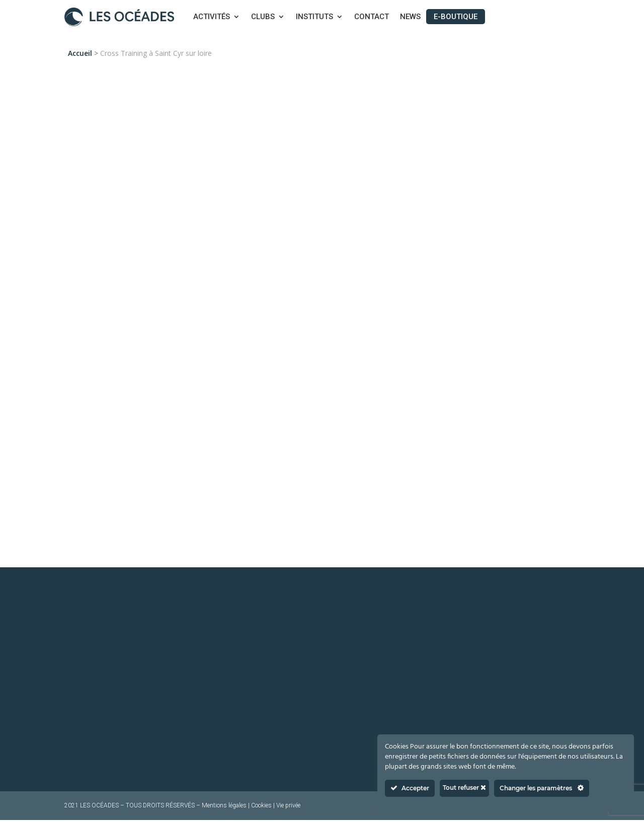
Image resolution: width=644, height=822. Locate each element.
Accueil (80, 53)
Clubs (263, 17)
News (410, 17)
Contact (372, 17)
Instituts (314, 17)
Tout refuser (464, 788)
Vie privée (288, 807)
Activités (212, 17)
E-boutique (456, 17)
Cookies (261, 807)
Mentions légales (224, 807)
